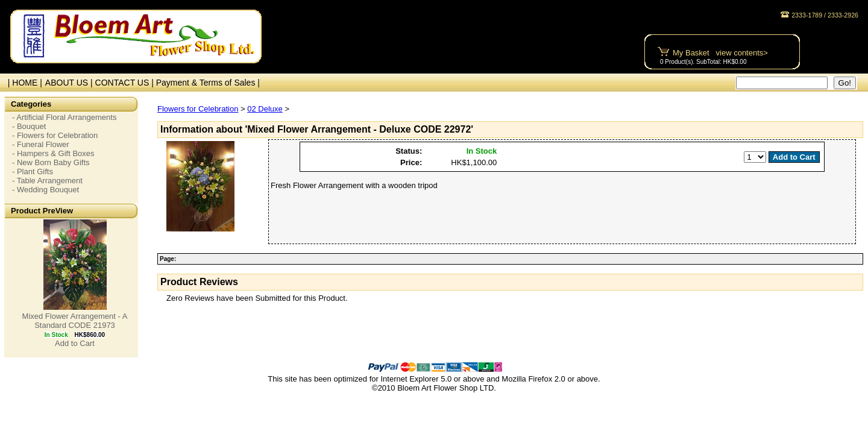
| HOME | (23, 83)
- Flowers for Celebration (55, 135)
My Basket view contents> (720, 53)
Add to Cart (75, 343)
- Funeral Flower (41, 144)
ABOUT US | (70, 83)
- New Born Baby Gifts (51, 162)
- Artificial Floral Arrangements (64, 117)
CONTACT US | (126, 83)
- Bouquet (29, 126)
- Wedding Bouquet (46, 190)
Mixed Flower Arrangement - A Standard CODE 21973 (75, 321)
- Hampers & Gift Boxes (53, 153)
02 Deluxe (265, 109)
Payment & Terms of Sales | (208, 83)
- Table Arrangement (47, 181)
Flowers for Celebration (198, 109)
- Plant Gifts (33, 171)
